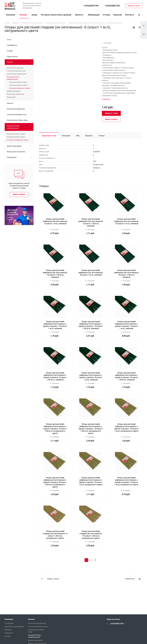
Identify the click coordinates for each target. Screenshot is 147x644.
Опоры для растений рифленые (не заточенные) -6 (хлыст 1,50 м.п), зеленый (91, 222)
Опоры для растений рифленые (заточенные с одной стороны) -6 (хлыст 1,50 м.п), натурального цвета (55, 429)
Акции (34, 15)
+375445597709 (91, 6)
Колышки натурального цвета (20, 88)
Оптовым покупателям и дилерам (56, 15)
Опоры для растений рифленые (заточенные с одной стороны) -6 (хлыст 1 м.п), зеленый (126, 325)
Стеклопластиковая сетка (16, 71)
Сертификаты (12, 45)
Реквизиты (9, 633)
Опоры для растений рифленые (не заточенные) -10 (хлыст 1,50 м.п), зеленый (55, 274)
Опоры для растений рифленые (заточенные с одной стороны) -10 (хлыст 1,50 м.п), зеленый (91, 325)
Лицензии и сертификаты (14, 627)
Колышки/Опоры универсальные (13, 78)
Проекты (80, 15)
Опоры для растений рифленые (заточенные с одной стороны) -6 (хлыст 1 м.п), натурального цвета (126, 481)
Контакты (130, 15)
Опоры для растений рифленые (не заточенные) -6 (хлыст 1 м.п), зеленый (55, 221)
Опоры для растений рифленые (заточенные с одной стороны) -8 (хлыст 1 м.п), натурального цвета (91, 481)
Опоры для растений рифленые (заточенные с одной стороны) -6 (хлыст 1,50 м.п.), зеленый (55, 376)
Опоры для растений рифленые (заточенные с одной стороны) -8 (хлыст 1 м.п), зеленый (91, 376)
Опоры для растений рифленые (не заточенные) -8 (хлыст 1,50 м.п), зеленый (126, 274)
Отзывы (107, 15)
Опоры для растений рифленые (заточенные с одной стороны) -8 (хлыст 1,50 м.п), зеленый (126, 376)
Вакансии (118, 15)
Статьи (102, 136)
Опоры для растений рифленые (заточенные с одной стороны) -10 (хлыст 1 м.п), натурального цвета (126, 428)
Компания (12, 15)
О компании (9, 623)
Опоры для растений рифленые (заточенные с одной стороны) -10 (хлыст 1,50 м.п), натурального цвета (91, 429)
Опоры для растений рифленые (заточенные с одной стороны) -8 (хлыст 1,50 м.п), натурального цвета (55, 482)
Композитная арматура (15, 68)
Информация (94, 15)
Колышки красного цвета (18, 85)
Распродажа (11, 97)
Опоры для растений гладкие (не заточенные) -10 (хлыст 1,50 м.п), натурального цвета (91, 535)
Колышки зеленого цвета (18, 82)
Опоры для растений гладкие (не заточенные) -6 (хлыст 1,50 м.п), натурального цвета (55, 535)
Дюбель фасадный (14, 91)
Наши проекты (12, 56)
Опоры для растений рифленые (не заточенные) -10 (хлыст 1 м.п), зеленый (126, 221)
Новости (10, 103)
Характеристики (49, 136)
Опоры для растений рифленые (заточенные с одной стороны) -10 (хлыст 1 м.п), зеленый (55, 325)
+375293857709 (112, 6)
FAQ (78, 136)
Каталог (25, 15)
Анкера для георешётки (15, 94)
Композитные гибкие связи (16, 74)
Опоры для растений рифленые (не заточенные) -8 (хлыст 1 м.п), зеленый (91, 273)
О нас (9, 40)
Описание (66, 136)
